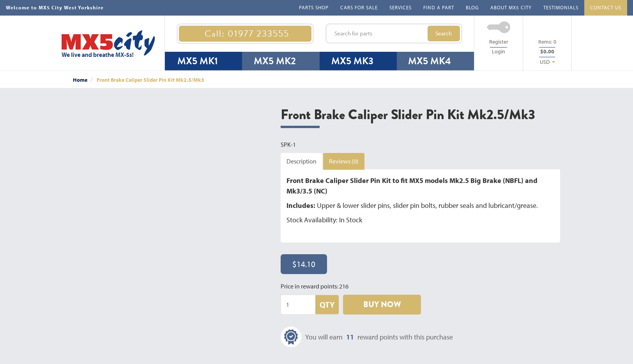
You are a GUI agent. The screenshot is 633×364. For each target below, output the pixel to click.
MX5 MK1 (198, 61)
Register (499, 42)
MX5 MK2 (275, 61)
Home (80, 80)
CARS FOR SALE (359, 7)
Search (444, 33)
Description (301, 161)
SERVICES (400, 7)
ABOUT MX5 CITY (511, 7)
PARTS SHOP (314, 7)
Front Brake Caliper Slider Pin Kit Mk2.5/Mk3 (150, 80)
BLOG (472, 7)
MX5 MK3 (352, 61)
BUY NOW (382, 304)
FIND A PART (439, 7)
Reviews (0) (344, 161)
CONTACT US (606, 7)
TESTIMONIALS (561, 7)
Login (499, 51)
